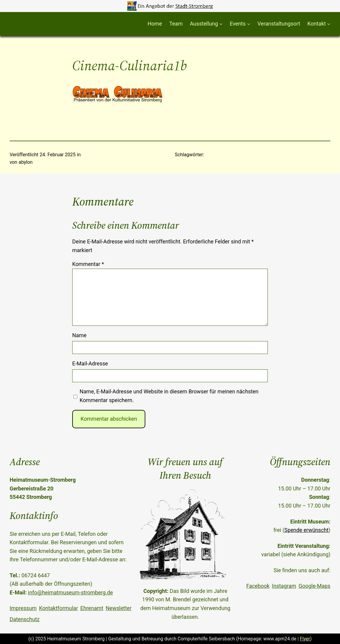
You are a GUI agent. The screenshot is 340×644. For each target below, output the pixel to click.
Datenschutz (25, 619)
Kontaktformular (59, 608)
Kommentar (88, 264)
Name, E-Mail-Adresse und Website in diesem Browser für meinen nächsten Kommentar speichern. (169, 396)
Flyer (305, 639)
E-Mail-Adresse (90, 363)
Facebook (258, 586)
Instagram (284, 586)
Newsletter (119, 608)
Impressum (23, 608)
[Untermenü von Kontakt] (329, 24)
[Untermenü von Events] (249, 24)
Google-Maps (314, 586)
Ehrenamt (92, 608)
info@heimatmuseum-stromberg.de (70, 592)
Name (79, 335)
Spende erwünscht (306, 530)
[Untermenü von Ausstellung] (221, 24)
